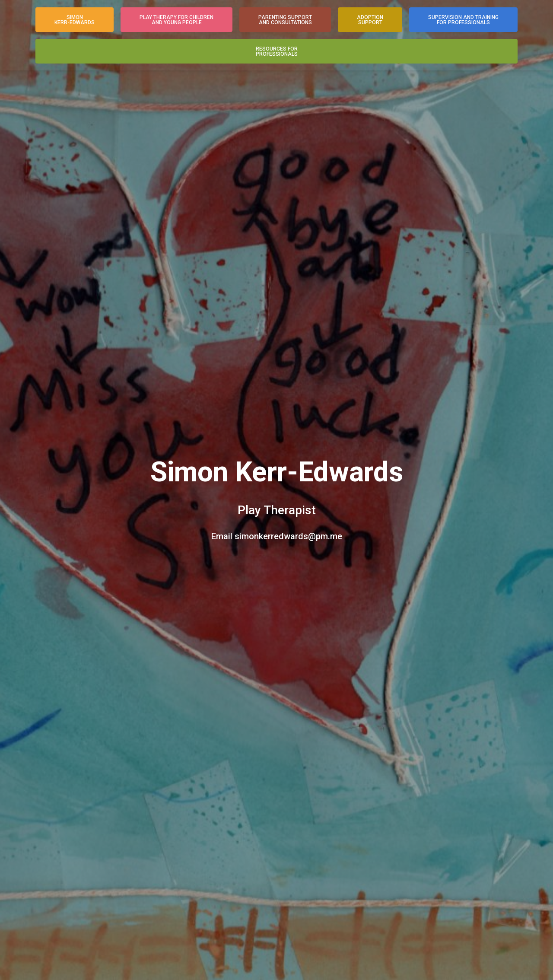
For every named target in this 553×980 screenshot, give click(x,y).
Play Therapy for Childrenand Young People (176, 20)
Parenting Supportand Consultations (285, 20)
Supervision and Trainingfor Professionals (463, 20)
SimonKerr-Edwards (75, 20)
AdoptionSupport (370, 20)
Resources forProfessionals (277, 51)
